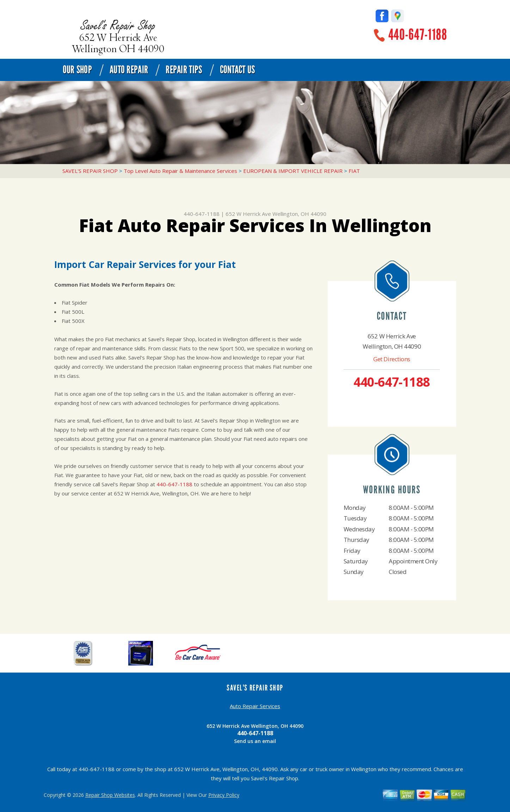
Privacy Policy (224, 795)
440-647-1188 (418, 35)
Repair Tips (184, 70)
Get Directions (392, 359)
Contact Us (238, 70)
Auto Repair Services (255, 706)
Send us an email (255, 741)
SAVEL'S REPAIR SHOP (90, 171)
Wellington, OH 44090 (299, 214)
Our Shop (77, 70)
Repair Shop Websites (110, 795)
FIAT (354, 171)
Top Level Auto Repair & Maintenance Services (180, 171)
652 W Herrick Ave (248, 214)
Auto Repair (129, 70)
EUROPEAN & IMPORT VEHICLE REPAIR (293, 171)
